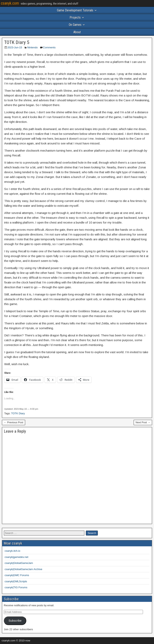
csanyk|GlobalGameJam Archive (23, 569)
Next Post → (143, 422)
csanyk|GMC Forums (17, 575)
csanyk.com (10, 3)
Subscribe (15, 621)
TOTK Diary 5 (17, 42)
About (77, 32)
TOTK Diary (18, 413)
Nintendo (32, 47)
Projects (75, 17)
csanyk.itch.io (12, 551)
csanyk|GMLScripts (16, 581)
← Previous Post (14, 422)
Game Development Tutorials (75, 10)
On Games (75, 25)
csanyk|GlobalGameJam (19, 563)
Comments (49, 47)
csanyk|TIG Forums (16, 587)
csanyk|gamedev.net (16, 557)
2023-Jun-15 (15, 47)
